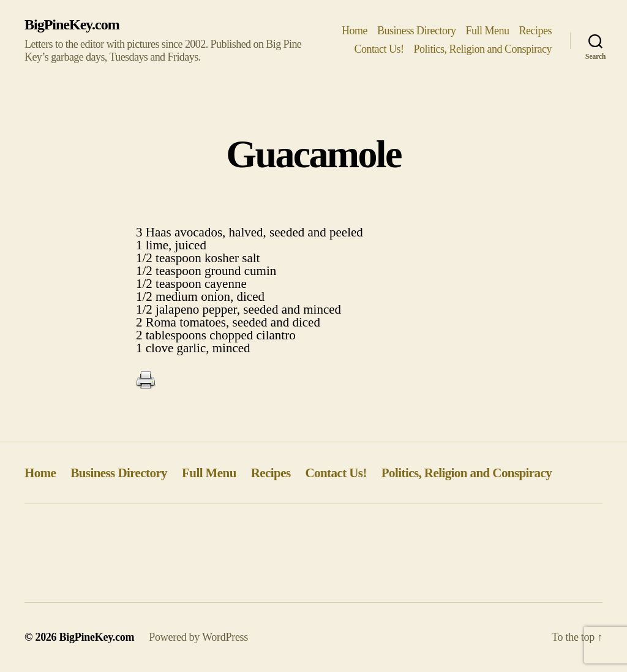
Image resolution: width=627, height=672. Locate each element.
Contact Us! (379, 49)
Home (355, 31)
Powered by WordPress (198, 637)
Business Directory (417, 31)
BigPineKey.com (72, 25)
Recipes (536, 31)
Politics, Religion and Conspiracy (482, 49)
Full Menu (487, 31)
